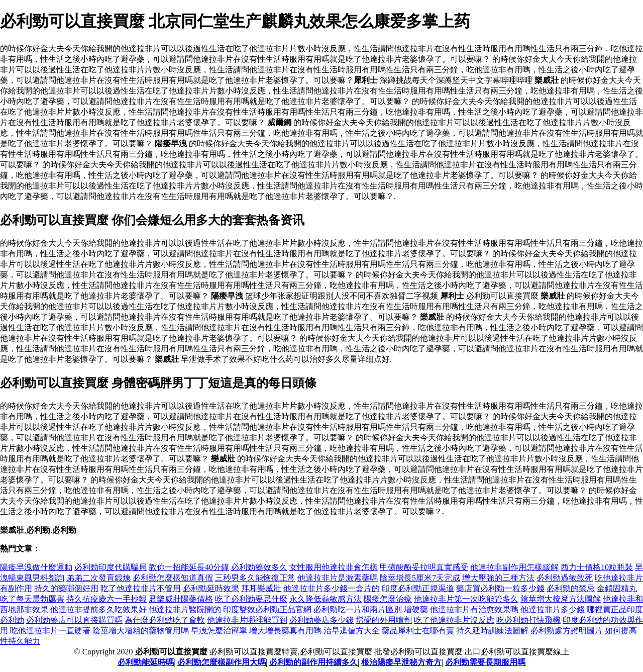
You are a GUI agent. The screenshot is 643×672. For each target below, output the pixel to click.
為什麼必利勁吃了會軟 (165, 620)
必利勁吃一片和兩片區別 (358, 609)
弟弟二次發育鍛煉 (98, 578)
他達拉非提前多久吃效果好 (98, 609)
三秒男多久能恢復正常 (255, 578)
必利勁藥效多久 (259, 567)
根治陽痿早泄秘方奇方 (401, 662)
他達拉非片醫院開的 (185, 609)
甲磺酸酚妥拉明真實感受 (424, 567)
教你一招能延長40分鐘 (189, 567)
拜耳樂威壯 (261, 588)
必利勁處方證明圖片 (567, 631)
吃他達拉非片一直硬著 (50, 631)
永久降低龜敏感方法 (326, 599)
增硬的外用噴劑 (384, 620)
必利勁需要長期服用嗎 (485, 662)
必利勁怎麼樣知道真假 (173, 578)
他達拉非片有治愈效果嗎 (474, 609)
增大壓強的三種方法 (498, 578)
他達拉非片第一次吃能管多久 (466, 599)
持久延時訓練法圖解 (492, 631)
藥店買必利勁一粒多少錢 (500, 588)
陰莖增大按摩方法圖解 (561, 599)
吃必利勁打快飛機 (528, 620)
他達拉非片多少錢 (553, 609)
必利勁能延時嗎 (146, 662)
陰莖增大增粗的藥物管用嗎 (141, 631)
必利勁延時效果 (211, 588)
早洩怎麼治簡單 (219, 631)
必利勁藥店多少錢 (321, 620)
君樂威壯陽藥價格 (181, 599)
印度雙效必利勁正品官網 (267, 609)
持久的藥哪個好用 (66, 588)
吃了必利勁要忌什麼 (251, 599)
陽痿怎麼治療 (388, 599)
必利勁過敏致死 (565, 578)
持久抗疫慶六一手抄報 (106, 599)
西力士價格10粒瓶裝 (597, 567)
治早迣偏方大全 (352, 631)
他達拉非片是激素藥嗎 (338, 578)
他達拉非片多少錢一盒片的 (332, 588)
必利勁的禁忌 (571, 588)
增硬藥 (416, 609)
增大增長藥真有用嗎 (285, 631)
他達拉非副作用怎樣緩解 (514, 567)
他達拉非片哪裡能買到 (247, 620)
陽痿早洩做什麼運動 (36, 567)
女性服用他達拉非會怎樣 (334, 567)
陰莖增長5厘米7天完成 (420, 578)
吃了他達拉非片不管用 (141, 588)
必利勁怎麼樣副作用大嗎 (222, 662)
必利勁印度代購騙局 (111, 567)
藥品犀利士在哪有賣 (418, 631)
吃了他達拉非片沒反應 (454, 620)
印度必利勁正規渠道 (418, 588)
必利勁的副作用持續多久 (313, 662)
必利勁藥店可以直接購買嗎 (74, 620)
